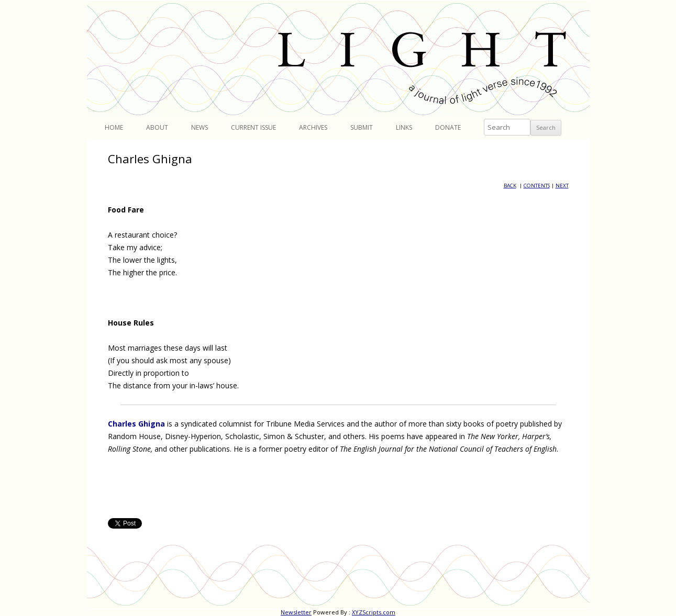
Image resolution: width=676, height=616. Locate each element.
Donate (448, 127)
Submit (362, 127)
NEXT (562, 186)
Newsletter (296, 612)
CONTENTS (537, 186)
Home (114, 127)
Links (404, 127)
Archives (313, 127)
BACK (510, 186)
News (200, 127)
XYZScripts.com (374, 612)
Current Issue (253, 127)
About (157, 127)
